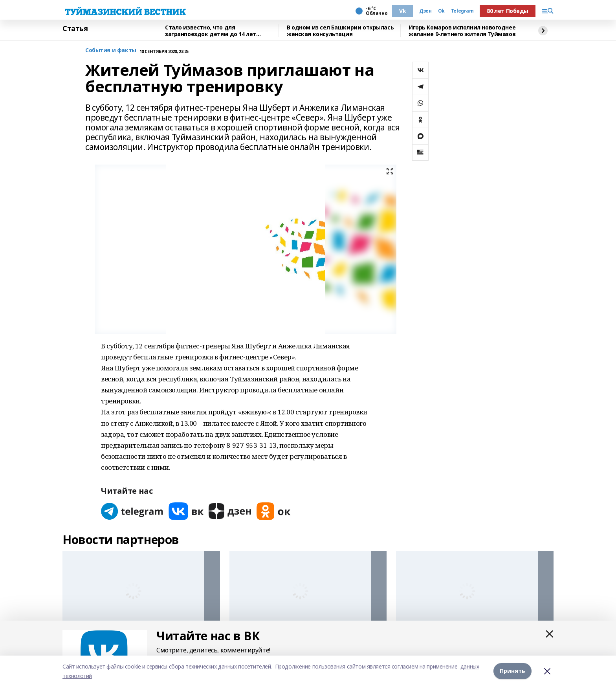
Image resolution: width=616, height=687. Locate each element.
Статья (75, 29)
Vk (402, 11)
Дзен (425, 11)
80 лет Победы (508, 11)
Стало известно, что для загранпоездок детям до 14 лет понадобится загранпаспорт (211, 31)
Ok (441, 11)
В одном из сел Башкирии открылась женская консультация (340, 31)
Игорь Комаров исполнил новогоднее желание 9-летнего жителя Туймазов (462, 31)
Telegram (462, 11)
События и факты (111, 50)
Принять (512, 671)
